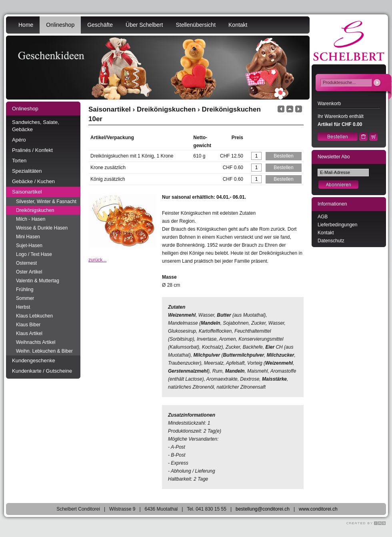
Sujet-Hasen (29, 246)
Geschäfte (100, 25)
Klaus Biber (28, 325)
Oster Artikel (29, 272)
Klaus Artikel (29, 333)
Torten (19, 161)
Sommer (25, 298)
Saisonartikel (27, 192)
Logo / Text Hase (34, 254)
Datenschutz (331, 241)
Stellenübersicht (196, 25)
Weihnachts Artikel (36, 342)
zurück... (97, 260)
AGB (323, 217)
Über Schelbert (144, 25)
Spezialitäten (27, 171)
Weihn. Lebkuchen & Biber (44, 351)
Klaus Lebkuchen (34, 316)
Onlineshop (60, 25)
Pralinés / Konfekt (32, 150)
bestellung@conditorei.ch (263, 509)
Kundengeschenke (34, 360)
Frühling (25, 289)
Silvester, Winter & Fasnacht (46, 202)
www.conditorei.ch (318, 509)
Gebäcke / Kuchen (33, 181)
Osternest (26, 263)
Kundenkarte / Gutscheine (42, 371)
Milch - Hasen (31, 219)
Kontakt (238, 25)
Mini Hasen (28, 237)
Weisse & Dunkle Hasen (42, 228)
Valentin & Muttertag (38, 281)
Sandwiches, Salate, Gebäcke (36, 126)
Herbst (23, 307)
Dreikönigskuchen (35, 210)
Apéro (19, 140)
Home (26, 25)
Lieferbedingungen (337, 225)
